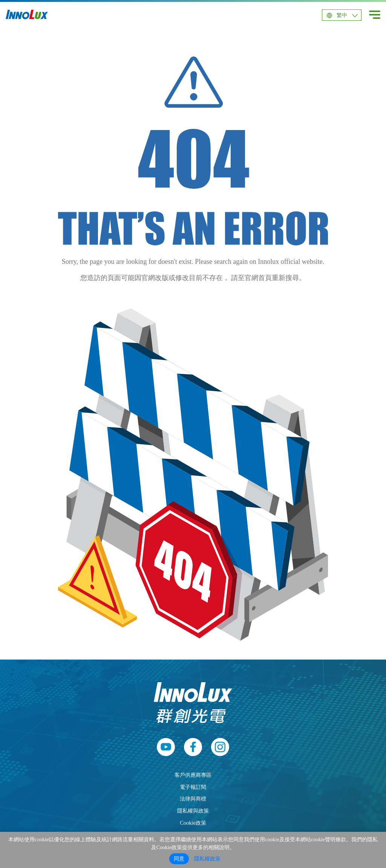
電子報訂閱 (193, 787)
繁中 (342, 15)
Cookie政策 (193, 823)
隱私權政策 (207, 859)
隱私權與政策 (193, 811)
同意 (179, 859)
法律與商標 (193, 799)
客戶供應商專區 (193, 775)
